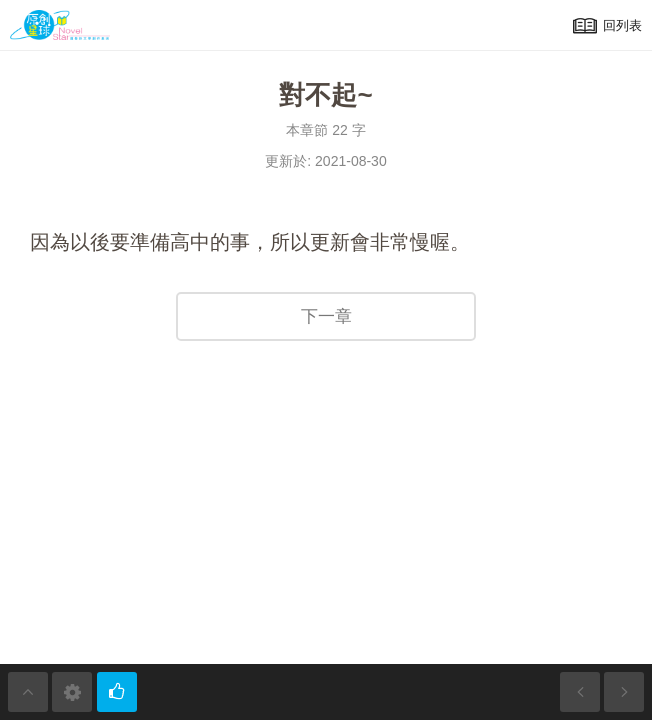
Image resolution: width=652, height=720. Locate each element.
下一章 (326, 316)
